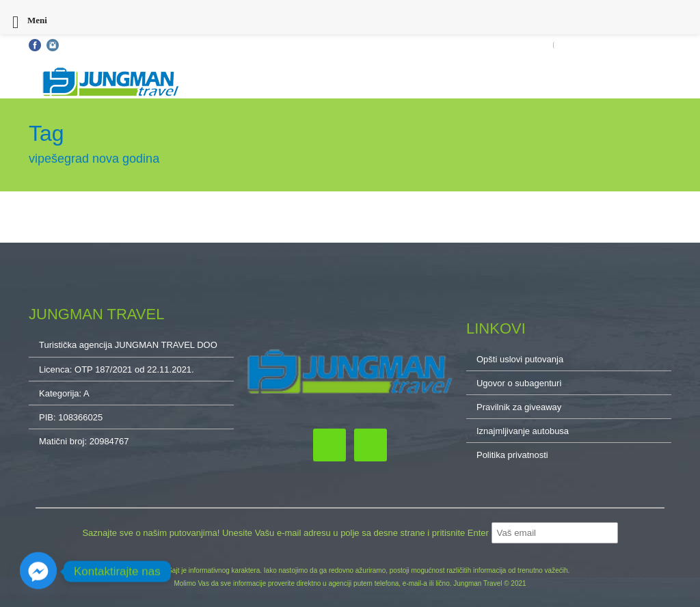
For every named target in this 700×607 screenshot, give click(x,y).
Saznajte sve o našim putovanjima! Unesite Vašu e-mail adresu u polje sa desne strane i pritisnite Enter (286, 533)
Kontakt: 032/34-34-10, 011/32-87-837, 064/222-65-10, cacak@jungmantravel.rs (303, 45)
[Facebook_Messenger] (38, 571)
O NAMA (655, 45)
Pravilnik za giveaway (519, 407)
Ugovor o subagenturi (519, 383)
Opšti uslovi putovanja (109, 45)
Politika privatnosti (512, 455)
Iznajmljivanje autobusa (523, 431)
